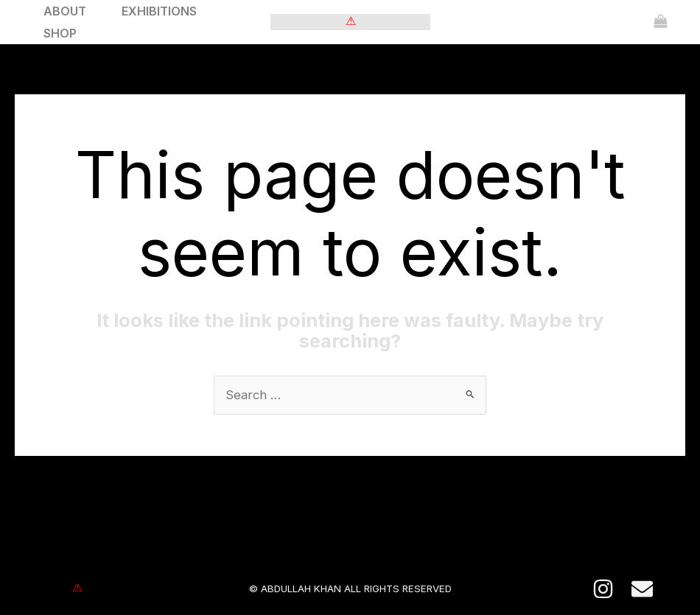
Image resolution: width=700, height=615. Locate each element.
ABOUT (65, 11)
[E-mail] (642, 590)
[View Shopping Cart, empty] (661, 22)
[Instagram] (603, 590)
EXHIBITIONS (159, 11)
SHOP (60, 33)
